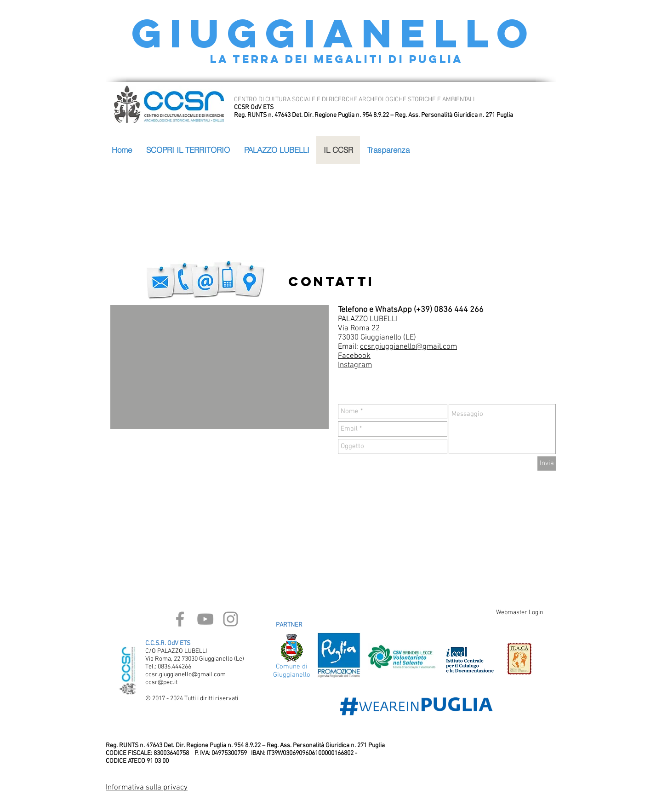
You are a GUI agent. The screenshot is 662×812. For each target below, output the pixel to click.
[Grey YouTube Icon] (205, 619)
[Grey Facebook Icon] (180, 619)
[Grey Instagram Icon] (231, 619)
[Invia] (547, 464)
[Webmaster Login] (519, 613)
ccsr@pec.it (161, 682)
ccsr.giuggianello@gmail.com (408, 347)
